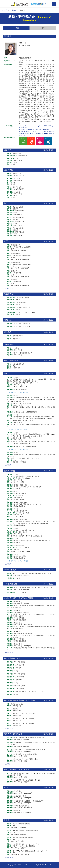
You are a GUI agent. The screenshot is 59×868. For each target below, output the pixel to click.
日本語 (16, 28)
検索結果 (13, 10)
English (43, 28)
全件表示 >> (9, 288)
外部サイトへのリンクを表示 (17, 393)
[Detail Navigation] (54, 4)
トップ (4, 10)
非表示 (51, 150)
